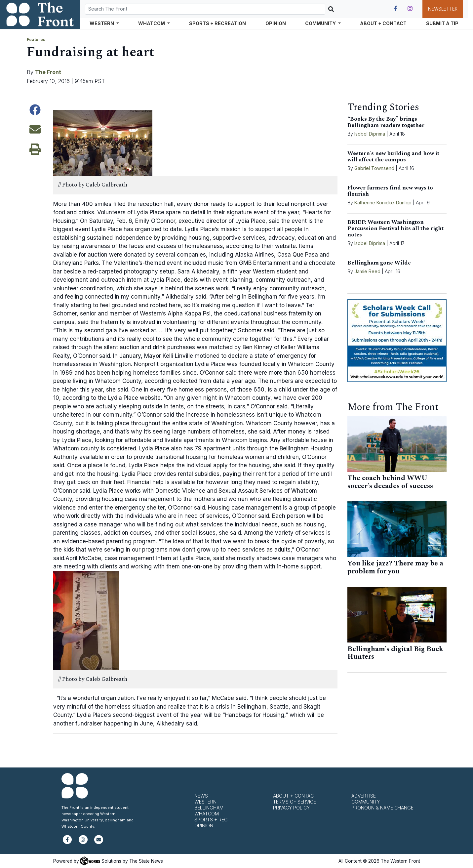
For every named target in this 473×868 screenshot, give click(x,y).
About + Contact (383, 23)
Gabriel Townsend (374, 168)
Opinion (276, 23)
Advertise (364, 796)
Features (36, 40)
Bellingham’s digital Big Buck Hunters (395, 653)
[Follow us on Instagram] (410, 9)
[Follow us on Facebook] (396, 9)
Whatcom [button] (152, 23)
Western (205, 802)
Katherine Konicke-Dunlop (383, 203)
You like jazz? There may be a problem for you (395, 567)
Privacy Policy (291, 808)
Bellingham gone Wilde (379, 263)
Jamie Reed (368, 271)
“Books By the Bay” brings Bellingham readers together (386, 122)
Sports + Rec (211, 820)
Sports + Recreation (217, 23)
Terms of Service (295, 802)
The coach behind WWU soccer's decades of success (390, 482)
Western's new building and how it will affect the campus (393, 157)
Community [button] (321, 23)
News (201, 796)
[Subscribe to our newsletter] (99, 842)
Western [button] (102, 23)
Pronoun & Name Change (382, 808)
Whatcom (207, 814)
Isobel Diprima (370, 134)
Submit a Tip (442, 23)
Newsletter (443, 9)
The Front (48, 72)
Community (366, 802)
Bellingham (209, 808)
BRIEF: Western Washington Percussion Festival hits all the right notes (395, 228)
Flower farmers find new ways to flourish (390, 191)
